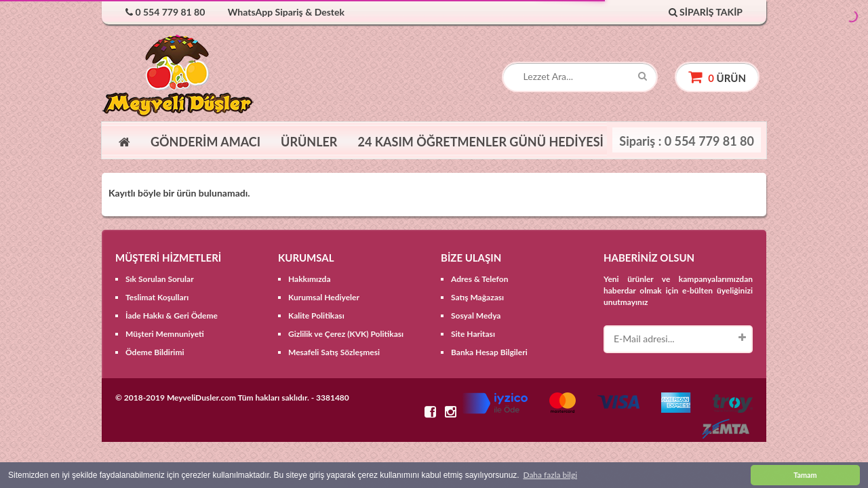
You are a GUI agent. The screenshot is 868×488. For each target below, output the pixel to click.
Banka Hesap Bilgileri (489, 352)
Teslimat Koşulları (157, 297)
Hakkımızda (310, 279)
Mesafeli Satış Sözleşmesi (334, 352)
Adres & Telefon (479, 279)
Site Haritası (473, 334)
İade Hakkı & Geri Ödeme (172, 316)
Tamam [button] (805, 475)
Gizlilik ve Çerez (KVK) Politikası (346, 334)
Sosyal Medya (476, 316)
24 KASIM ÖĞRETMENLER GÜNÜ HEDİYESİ (480, 142)
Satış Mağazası (477, 297)
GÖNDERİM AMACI (205, 142)
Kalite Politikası (316, 316)
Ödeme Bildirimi (155, 352)
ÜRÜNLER (309, 142)
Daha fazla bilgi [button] (550, 475)
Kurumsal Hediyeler (324, 297)
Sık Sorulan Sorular (160, 279)
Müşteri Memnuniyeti (165, 334)
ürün (717, 77)
